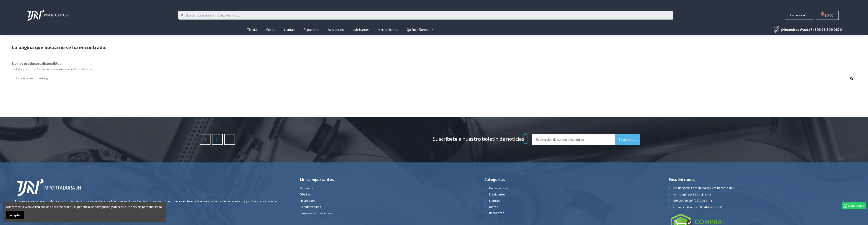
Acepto (15, 215)
